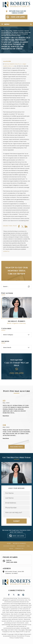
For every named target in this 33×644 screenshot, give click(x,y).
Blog (11, 549)
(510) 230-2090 (18, 17)
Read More (6, 416)
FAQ (28, 546)
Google (23, 595)
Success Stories (9, 546)
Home (9, 543)
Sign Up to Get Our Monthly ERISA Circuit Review (16, 271)
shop (26, 226)
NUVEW (4, 634)
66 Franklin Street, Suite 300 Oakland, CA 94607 (18, 12)
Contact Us (19, 549)
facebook (19, 226)
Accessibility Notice (10, 636)
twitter (23, 226)
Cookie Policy (19, 638)
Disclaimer (21, 636)
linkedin (19, 595)
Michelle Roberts (19, 543)
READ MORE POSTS (16, 447)
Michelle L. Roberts (16, 321)
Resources (21, 546)
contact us (6, 251)
